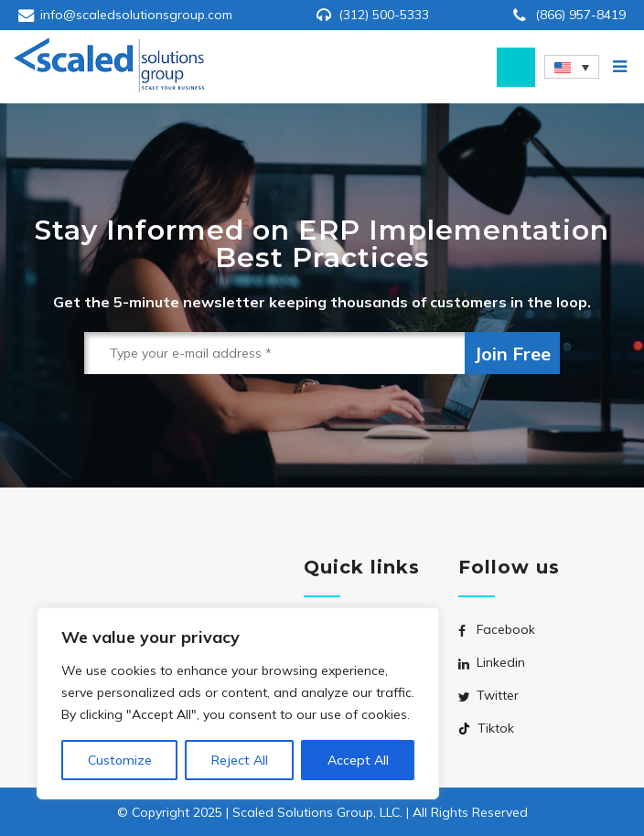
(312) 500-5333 (384, 15)
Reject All (240, 760)
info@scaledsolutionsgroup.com (136, 15)
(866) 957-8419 (580, 15)
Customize (120, 760)
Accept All (358, 760)
